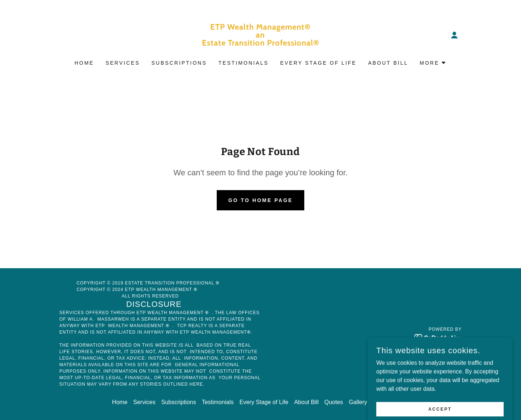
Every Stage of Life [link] (318, 63)
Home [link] (84, 63)
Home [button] (120, 402)
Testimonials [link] (244, 63)
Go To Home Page (260, 200)
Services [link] (123, 63)
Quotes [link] (334, 402)
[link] (261, 44)
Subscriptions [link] (179, 63)
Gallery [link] (358, 402)
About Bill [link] (388, 63)
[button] (454, 35)
